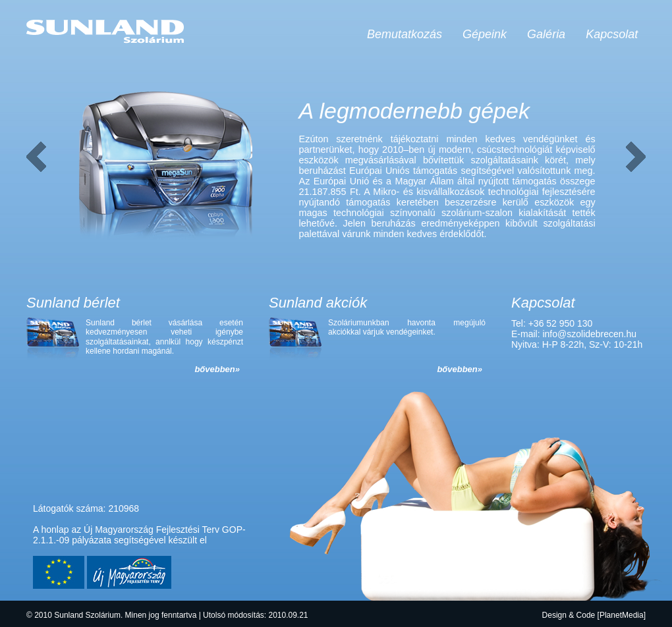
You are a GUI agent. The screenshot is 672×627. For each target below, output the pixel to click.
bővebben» (217, 369)
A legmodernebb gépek (414, 111)
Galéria (546, 34)
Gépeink (485, 34)
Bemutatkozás (405, 34)
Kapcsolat (612, 34)
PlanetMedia (622, 615)
